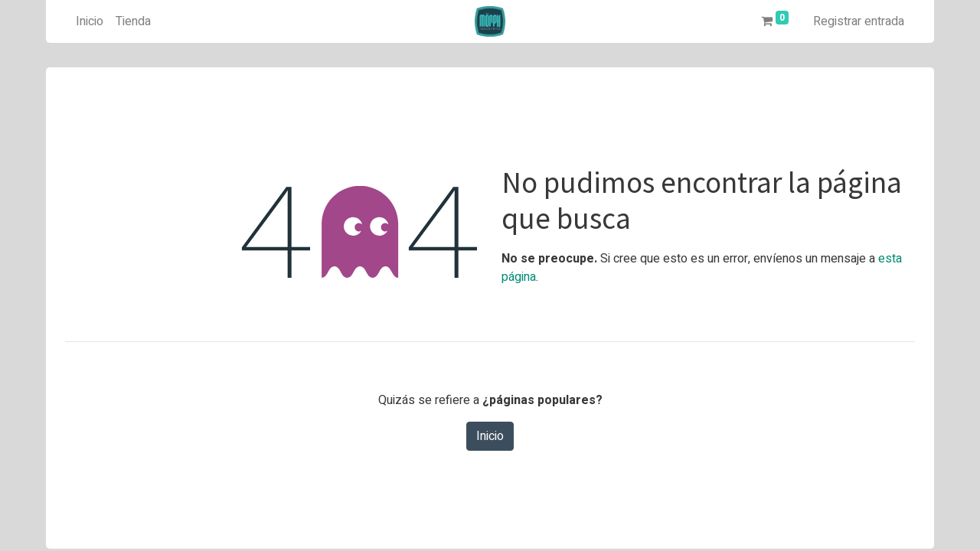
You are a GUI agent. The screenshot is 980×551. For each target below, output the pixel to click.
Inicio (490, 436)
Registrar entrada (859, 21)
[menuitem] (90, 21)
